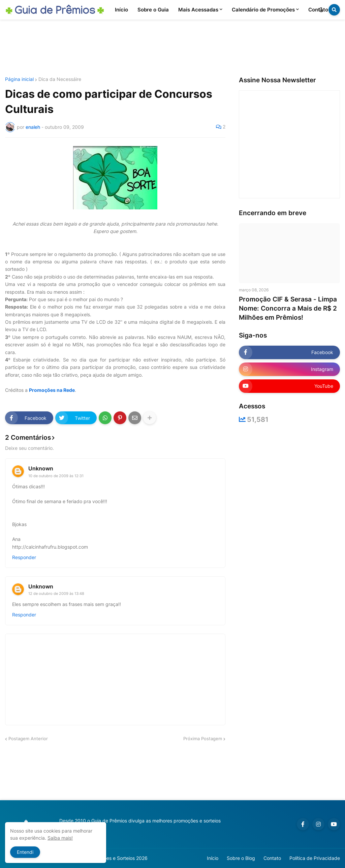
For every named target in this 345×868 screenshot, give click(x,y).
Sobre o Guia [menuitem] (153, 10)
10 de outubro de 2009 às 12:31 (56, 476)
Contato (272, 858)
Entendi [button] (25, 852)
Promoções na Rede (52, 390)
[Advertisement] (172, 48)
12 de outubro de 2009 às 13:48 (56, 594)
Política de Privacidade (315, 858)
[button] (321, 10)
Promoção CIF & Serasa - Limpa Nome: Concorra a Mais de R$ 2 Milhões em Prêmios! (288, 308)
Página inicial (19, 79)
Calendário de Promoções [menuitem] (263, 10)
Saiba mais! (60, 838)
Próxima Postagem (203, 739)
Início (213, 858)
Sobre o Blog (241, 858)
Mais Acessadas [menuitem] (198, 10)
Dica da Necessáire (60, 79)
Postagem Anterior (28, 739)
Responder (24, 557)
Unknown (41, 468)
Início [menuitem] (121, 10)
